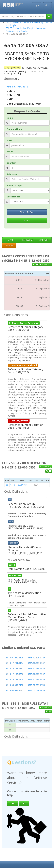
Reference (12, 174)
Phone (10, 152)
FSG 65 (11, 86)
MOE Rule (43, 240)
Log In (37, 5)
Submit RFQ (45, 264)
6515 (13, 485)
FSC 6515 (23, 86)
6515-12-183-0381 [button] (15, 669)
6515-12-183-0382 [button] (36, 663)
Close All (9, 245)
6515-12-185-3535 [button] (36, 669)
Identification (27, 240)
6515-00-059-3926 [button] (36, 691)
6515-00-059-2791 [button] (15, 691)
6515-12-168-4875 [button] (15, 680)
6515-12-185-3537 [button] (36, 674)
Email (9, 140)
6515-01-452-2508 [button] (15, 658)
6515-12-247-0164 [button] (15, 663)
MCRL (10, 240)
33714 (12, 565)
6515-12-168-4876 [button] (36, 680)
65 (7, 485)
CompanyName (15, 129)
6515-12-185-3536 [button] (15, 674)
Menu (47, 5)
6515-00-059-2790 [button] (15, 685)
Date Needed (13, 197)
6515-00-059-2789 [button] (36, 685)
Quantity (11, 163)
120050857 (22, 485)
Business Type (14, 185)
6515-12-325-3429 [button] (36, 658)
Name (10, 118)
